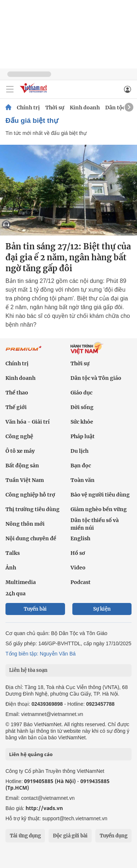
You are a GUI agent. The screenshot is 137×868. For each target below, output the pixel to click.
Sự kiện (102, 609)
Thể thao (17, 393)
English (80, 538)
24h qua (16, 593)
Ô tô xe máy (20, 451)
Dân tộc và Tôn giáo (96, 378)
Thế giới (16, 407)
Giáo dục (81, 393)
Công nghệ (19, 436)
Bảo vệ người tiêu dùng (100, 495)
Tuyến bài (35, 609)
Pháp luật (83, 436)
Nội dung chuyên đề (31, 538)
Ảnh (11, 568)
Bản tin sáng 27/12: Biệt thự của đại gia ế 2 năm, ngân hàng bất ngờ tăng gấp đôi (68, 257)
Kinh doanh (85, 108)
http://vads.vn (44, 808)
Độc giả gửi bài (70, 836)
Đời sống (82, 407)
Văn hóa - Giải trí (28, 422)
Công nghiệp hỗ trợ (30, 495)
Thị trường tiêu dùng (33, 509)
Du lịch (79, 451)
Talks (13, 553)
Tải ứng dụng (25, 836)
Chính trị (28, 108)
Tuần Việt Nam (25, 480)
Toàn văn (83, 480)
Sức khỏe (82, 422)
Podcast (81, 582)
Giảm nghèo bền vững (99, 509)
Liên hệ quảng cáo (31, 754)
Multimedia (21, 582)
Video (78, 568)
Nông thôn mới (25, 524)
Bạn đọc (81, 466)
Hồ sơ (78, 553)
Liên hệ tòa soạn (28, 670)
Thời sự (55, 108)
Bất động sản (22, 466)
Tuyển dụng (114, 836)
